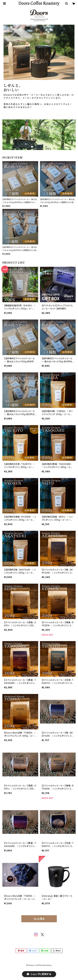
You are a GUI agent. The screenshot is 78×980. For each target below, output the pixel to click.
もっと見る (39, 919)
